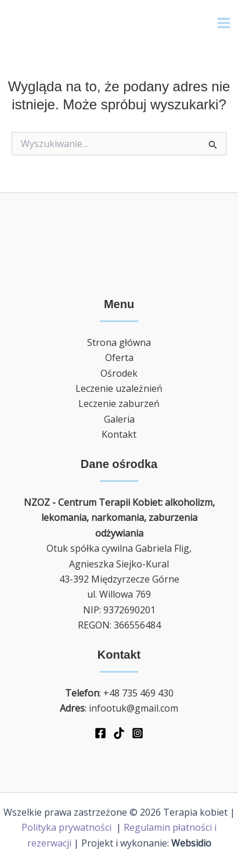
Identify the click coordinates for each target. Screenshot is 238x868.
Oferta (119, 358)
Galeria (119, 419)
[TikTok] (119, 733)
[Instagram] (138, 733)
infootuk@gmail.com (134, 708)
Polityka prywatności (68, 827)
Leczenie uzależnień (119, 388)
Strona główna (119, 342)
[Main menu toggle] (224, 23)
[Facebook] (100, 733)
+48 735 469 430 (138, 693)
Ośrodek (119, 373)
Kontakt (119, 434)
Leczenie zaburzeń (119, 403)
